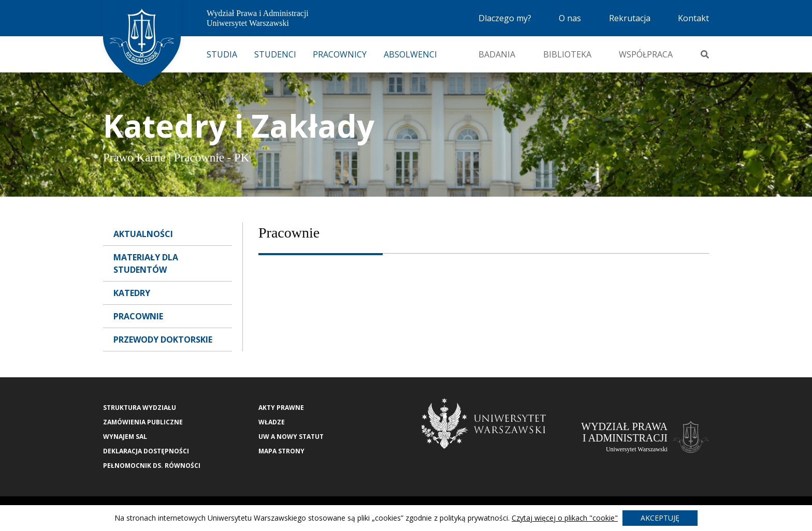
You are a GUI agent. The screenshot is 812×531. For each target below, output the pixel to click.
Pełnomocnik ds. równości (152, 466)
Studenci (275, 54)
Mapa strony (281, 451)
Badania (497, 54)
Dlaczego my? (505, 18)
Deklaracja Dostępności (146, 451)
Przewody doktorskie (163, 340)
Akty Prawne (281, 408)
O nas (570, 18)
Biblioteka (567, 54)
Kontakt (693, 18)
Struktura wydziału (140, 408)
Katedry (132, 293)
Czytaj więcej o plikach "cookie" (565, 518)
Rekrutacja (630, 18)
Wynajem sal (125, 437)
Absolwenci (410, 54)
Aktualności (143, 234)
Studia (222, 54)
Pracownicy (340, 54)
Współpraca (646, 54)
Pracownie (138, 316)
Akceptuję (660, 518)
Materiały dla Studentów (146, 263)
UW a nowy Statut (291, 437)
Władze (272, 422)
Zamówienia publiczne (143, 422)
